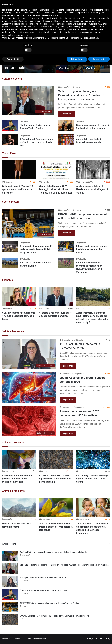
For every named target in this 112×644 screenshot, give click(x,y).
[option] (19, 178)
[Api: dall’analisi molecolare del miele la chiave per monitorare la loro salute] (56, 507)
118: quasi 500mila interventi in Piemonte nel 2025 (43, 578)
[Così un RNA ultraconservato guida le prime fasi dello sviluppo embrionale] (19, 459)
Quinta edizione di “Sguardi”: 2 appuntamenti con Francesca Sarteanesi (18, 189)
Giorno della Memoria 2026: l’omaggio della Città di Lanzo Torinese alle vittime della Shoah (56, 189)
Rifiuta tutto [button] (77, 59)
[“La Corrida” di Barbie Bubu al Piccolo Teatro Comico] (10, 125)
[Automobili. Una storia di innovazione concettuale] (66, 140)
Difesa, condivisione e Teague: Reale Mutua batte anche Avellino (92, 249)
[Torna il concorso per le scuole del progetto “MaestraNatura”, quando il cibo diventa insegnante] (93, 507)
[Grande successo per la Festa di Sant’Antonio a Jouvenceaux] (66, 125)
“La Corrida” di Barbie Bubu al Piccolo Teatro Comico (44, 590)
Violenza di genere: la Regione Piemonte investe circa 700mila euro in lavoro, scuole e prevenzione (83, 95)
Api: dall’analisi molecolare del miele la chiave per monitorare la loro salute (56, 527)
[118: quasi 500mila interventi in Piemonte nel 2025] (29, 354)
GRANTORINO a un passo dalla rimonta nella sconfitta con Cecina (49, 603)
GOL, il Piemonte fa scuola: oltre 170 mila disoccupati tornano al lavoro (19, 316)
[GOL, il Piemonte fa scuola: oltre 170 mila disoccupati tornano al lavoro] (19, 297)
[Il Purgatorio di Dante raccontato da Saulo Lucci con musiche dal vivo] (10, 140)
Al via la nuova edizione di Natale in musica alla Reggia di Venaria (92, 189)
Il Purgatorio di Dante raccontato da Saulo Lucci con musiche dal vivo (37, 142)
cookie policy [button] (52, 15)
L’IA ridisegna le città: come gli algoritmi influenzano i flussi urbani (92, 479)
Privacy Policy (92, 639)
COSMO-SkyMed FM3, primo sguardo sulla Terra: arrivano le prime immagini (55, 479)
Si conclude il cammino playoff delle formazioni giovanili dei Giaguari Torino (36, 249)
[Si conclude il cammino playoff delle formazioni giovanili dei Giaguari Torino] (10, 246)
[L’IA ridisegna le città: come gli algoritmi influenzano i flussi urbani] (93, 459)
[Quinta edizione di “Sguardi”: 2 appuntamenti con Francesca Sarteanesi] (19, 170)
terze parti (47, 18)
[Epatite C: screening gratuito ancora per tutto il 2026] (29, 387)
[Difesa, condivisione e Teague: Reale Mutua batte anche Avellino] (66, 246)
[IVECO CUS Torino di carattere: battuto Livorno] (10, 263)
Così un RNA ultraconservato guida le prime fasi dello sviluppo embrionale (17, 479)
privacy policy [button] (86, 10)
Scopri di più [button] (13, 59)
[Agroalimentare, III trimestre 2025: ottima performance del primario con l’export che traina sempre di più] (93, 297)
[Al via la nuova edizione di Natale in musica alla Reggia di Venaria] (93, 170)
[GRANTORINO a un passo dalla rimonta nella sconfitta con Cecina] (28, 223)
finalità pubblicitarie (79, 24)
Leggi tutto (67, 114)
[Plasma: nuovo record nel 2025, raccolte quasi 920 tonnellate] (29, 421)
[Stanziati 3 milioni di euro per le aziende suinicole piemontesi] (56, 297)
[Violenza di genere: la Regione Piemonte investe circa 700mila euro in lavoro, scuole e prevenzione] (28, 100)
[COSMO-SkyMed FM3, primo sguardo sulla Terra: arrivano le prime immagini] (56, 459)
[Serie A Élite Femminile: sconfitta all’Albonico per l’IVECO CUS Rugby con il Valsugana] (66, 263)
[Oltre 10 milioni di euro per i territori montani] (19, 507)
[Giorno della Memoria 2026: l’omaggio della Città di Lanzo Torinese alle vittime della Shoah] (56, 170)
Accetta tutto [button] (99, 59)
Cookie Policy (104, 639)
